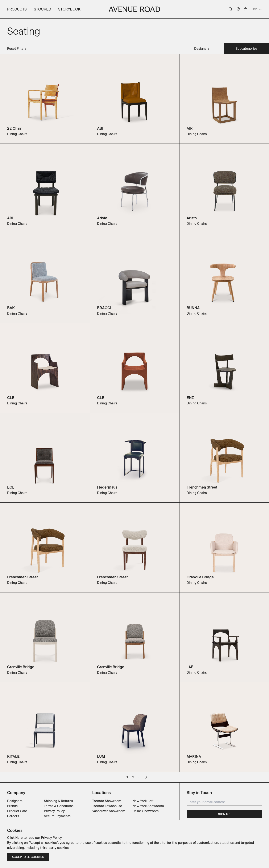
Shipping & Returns (58, 801)
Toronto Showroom (107, 801)
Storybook (69, 9)
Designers (15, 801)
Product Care (17, 811)
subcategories (247, 48)
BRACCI (104, 308)
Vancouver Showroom (109, 811)
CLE (11, 398)
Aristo (102, 218)
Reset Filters (17, 48)
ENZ (190, 398)
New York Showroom (148, 806)
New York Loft (143, 801)
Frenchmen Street (202, 487)
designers (202, 48)
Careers (13, 816)
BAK (11, 308)
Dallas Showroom (146, 811)
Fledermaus (107, 487)
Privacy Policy (54, 811)
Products (17, 9)
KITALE (13, 756)
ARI (10, 218)
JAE (190, 667)
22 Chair (14, 128)
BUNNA (193, 308)
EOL (11, 487)
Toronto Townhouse (107, 806)
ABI (100, 128)
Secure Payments (57, 816)
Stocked (42, 9)
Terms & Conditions (59, 806)
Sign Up (224, 814)
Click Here (15, 838)
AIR (190, 128)
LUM (101, 756)
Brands (12, 806)
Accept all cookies (28, 857)
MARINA (194, 756)
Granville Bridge (200, 577)
